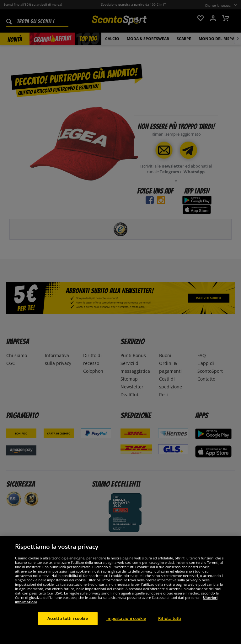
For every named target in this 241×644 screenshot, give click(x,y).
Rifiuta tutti (170, 629)
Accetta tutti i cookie (68, 629)
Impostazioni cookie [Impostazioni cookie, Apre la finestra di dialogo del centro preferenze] (126, 629)
